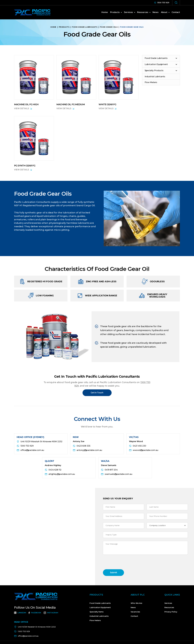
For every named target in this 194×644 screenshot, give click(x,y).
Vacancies (135, 612)
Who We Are (136, 603)
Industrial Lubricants (99, 616)
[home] (32, 12)
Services (168, 603)
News (133, 607)
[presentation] (122, 562)
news (156, 12)
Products (64, 27)
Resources (169, 607)
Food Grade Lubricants (85, 27)
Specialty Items (97, 612)
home (105, 12)
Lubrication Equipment (100, 607)
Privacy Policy (171, 612)
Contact (176, 12)
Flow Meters (95, 620)
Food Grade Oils (109, 27)
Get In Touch (97, 394)
